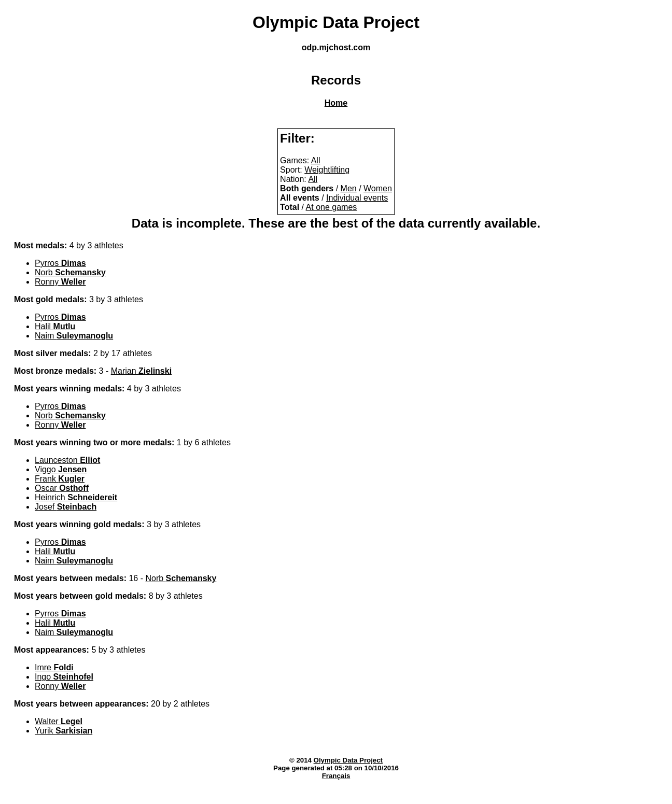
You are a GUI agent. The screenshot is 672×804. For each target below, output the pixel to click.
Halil (55, 326)
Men (349, 188)
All (316, 160)
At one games (332, 207)
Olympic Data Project (348, 760)
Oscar (62, 488)
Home (336, 103)
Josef (66, 507)
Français (336, 776)
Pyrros (60, 263)
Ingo (64, 677)
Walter (59, 721)
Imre (54, 667)
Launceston (67, 460)
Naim (74, 336)
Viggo (61, 469)
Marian (141, 371)
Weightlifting (327, 170)
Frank (60, 479)
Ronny (60, 282)
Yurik (64, 731)
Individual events (357, 198)
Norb (70, 272)
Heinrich (76, 497)
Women (378, 188)
